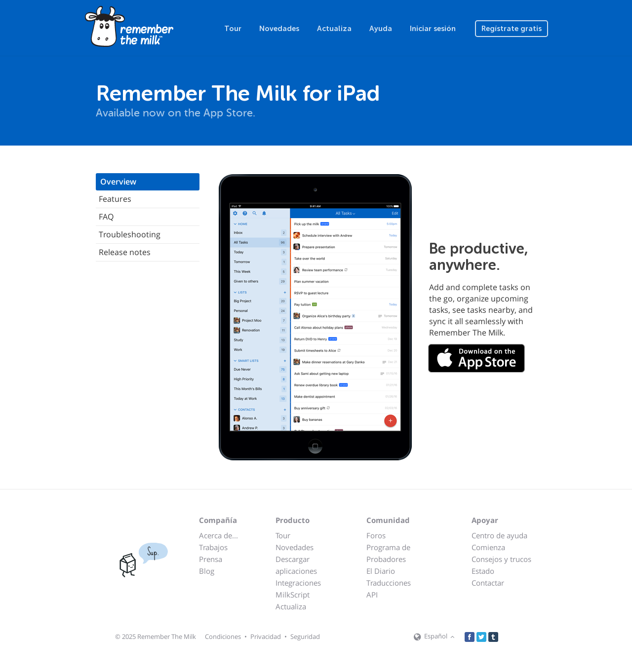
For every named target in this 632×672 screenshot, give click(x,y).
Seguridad (305, 636)
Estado (483, 571)
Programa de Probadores (388, 553)
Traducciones (389, 583)
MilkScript (293, 595)
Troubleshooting (130, 234)
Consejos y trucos (501, 559)
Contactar (488, 583)
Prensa (211, 559)
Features (115, 199)
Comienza (488, 547)
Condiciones (223, 636)
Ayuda (381, 29)
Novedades (279, 29)
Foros (376, 535)
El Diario (381, 571)
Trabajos (213, 547)
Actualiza (334, 29)
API (372, 595)
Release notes (125, 252)
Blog (207, 571)
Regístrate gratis (512, 29)
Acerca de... (218, 535)
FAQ (106, 217)
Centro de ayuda (499, 535)
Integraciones (298, 583)
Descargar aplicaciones (296, 565)
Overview (118, 182)
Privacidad (266, 636)
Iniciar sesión (433, 29)
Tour (233, 29)
